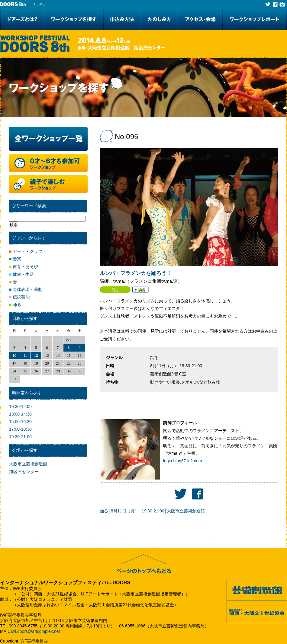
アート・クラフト (28, 251)
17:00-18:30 (20, 429)
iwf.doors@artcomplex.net (35, 631)
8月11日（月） (125, 511)
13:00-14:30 (20, 414)
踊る (104, 511)
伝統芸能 (19, 297)
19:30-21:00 (153, 511)
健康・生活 (21, 274)
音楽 (15, 259)
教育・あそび (24, 266)
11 (25, 355)
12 (36, 355)
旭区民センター (24, 472)
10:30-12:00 (20, 406)
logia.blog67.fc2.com (182, 461)
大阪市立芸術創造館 (186, 511)
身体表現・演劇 (26, 289)
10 (14, 355)
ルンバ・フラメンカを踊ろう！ (136, 273)
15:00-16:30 (20, 422)
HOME (39, 4)
